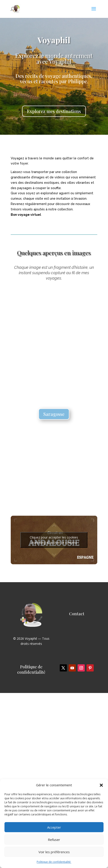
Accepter (54, 827)
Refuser (54, 840)
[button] (101, 785)
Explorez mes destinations (54, 111)
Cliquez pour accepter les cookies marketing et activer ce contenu (54, 540)
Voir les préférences (54, 852)
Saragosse (54, 414)
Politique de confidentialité (54, 862)
